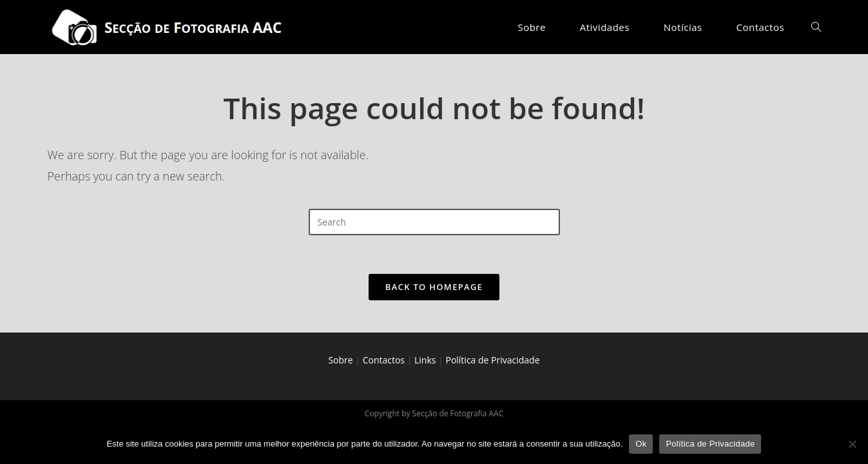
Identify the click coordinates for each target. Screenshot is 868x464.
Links (425, 360)
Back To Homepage (434, 287)
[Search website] (816, 27)
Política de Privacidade (492, 360)
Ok (641, 444)
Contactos (384, 360)
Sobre (340, 360)
